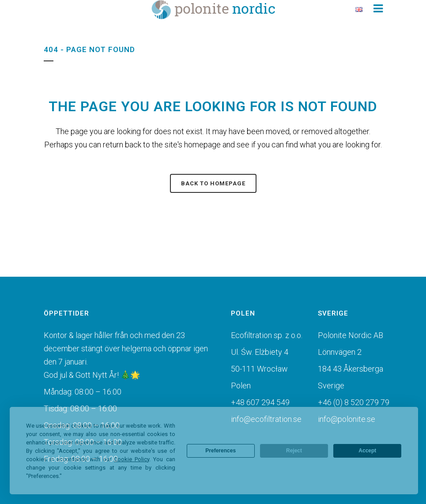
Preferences (221, 451)
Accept (367, 451)
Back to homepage (213, 183)
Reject (294, 451)
